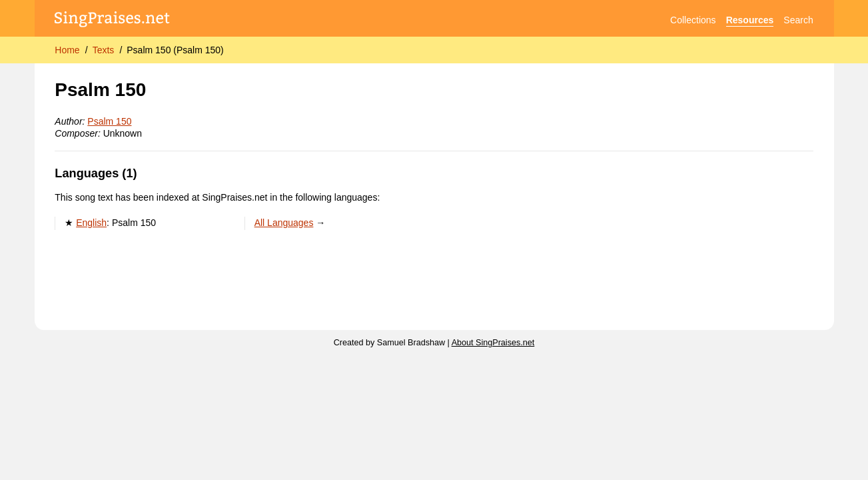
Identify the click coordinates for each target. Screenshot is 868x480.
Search (798, 20)
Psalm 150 (109, 121)
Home (67, 50)
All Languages (284, 223)
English (91, 223)
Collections (693, 20)
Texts (104, 50)
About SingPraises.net (493, 343)
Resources (750, 20)
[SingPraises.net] (112, 20)
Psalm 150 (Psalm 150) (175, 50)
